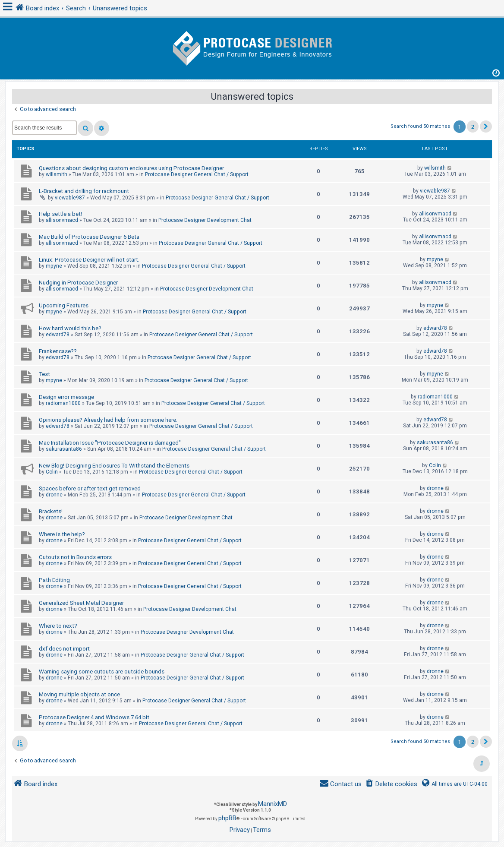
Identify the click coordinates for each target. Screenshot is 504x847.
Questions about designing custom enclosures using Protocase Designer (131, 168)
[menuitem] (391, 784)
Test (44, 374)
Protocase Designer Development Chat (205, 220)
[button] (486, 126)
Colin (52, 472)
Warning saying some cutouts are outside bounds (102, 672)
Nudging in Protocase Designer (78, 283)
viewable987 (70, 198)
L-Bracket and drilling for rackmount (84, 191)
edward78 (58, 335)
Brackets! (51, 511)
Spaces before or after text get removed (90, 488)
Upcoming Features (64, 305)
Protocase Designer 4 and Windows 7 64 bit (94, 717)
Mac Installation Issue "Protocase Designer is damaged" (110, 443)
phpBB (227, 818)
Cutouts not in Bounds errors (75, 557)
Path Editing (54, 580)
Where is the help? (62, 534)
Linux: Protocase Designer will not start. (89, 260)
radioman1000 (63, 403)
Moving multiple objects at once (79, 694)
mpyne (54, 266)
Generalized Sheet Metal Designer (81, 603)
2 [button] (473, 126)
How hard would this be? (70, 328)
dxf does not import (64, 649)
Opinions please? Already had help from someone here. (108, 420)
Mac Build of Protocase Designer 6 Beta (89, 237)
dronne (54, 495)
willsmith (57, 174)
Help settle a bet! (60, 214)
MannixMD (272, 804)
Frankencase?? (58, 351)
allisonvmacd (62, 220)
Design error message (66, 397)
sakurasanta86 (64, 449)
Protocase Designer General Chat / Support (197, 174)
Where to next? (58, 626)
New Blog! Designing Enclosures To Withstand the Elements (114, 466)
